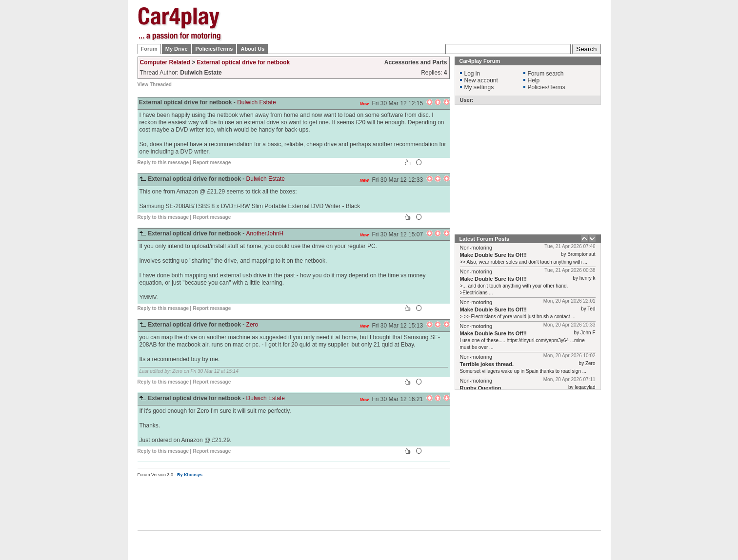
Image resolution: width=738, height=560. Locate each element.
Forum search (546, 74)
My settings (479, 87)
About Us (252, 49)
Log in (472, 74)
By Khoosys (190, 475)
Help (534, 80)
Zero (252, 325)
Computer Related (165, 62)
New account (481, 80)
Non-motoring (476, 248)
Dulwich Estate (256, 102)
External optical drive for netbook (244, 62)
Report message (212, 163)
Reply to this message (163, 163)
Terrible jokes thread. (487, 364)
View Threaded (155, 85)
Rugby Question (481, 388)
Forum (149, 49)
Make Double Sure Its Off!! (494, 255)
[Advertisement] (650, 154)
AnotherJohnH (265, 233)
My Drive (177, 49)
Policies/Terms (214, 49)
